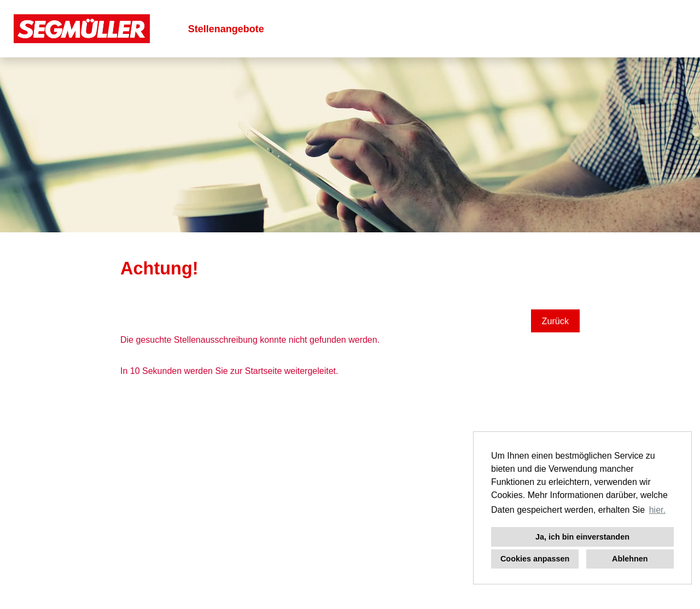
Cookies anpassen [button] (535, 559)
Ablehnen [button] (630, 559)
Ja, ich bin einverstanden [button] (582, 537)
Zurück (555, 321)
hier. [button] (657, 510)
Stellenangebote (226, 29)
